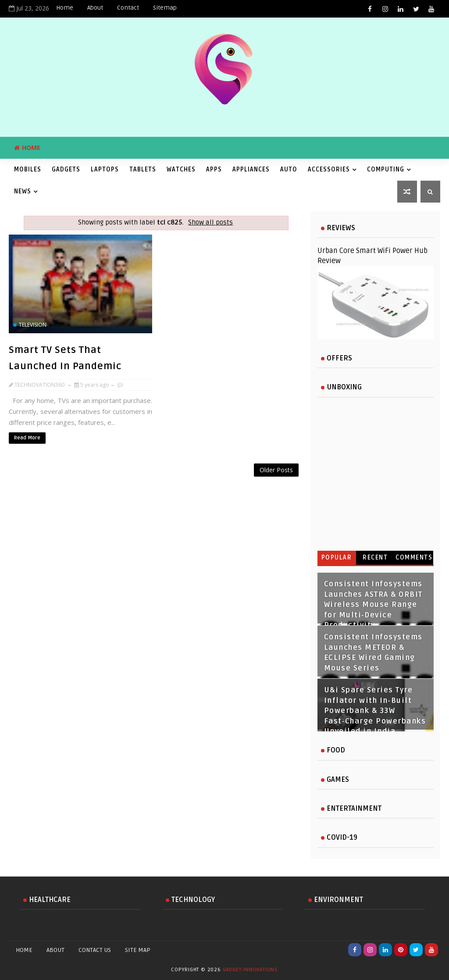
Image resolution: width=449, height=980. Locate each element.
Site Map (138, 950)
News (23, 191)
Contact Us (95, 950)
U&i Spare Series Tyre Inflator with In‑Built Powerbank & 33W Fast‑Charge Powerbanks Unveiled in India (375, 711)
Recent (375, 558)
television (33, 325)
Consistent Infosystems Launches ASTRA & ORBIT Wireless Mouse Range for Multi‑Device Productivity (373, 605)
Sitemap (165, 8)
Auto (289, 169)
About (95, 8)
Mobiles (28, 169)
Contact (128, 8)
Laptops (105, 169)
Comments (414, 558)
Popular (337, 558)
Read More (27, 438)
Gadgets (66, 169)
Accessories (329, 169)
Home (65, 8)
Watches (181, 169)
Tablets (143, 169)
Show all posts (210, 223)
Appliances (251, 169)
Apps (214, 169)
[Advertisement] (155, 485)
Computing (386, 169)
